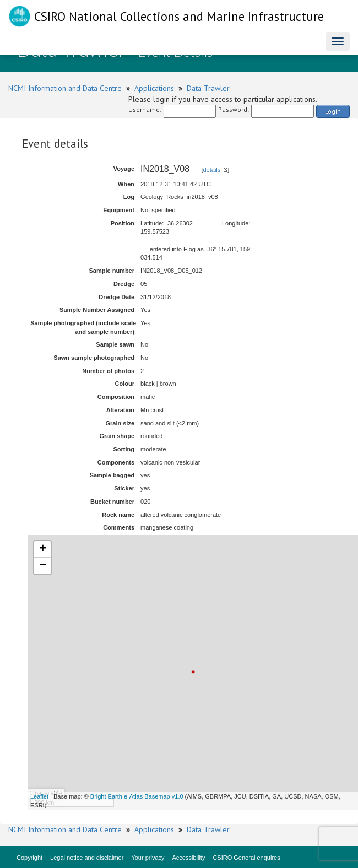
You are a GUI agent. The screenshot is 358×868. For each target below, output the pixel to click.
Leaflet (39, 796)
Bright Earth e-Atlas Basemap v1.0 (137, 796)
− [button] (43, 566)
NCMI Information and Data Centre (65, 88)
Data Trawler (208, 88)
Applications (154, 88)
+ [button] (43, 549)
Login (333, 111)
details (212, 170)
